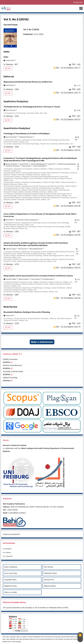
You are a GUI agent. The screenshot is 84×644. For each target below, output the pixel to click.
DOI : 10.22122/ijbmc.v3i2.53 (68, 268)
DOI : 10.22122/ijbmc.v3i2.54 (68, 298)
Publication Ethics (50, 573)
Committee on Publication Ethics (50, 608)
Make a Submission (42, 342)
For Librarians (8, 556)
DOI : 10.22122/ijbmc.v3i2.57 (68, 120)
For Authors (7, 553)
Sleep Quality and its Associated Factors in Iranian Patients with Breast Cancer (38, 276)
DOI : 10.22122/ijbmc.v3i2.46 (68, 206)
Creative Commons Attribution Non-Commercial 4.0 (38, 637)
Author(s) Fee (49, 580)
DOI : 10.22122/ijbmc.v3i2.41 (68, 150)
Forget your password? (11, 534)
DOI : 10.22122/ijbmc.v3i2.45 (68, 235)
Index (6, 57)
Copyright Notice (10, 580)
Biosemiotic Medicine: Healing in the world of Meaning (27, 312)
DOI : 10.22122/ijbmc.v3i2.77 (68, 68)
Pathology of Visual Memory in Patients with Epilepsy (27, 134)
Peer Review (48, 567)
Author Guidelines (11, 567)
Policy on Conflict (10, 592)
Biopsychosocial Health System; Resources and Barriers (28, 82)
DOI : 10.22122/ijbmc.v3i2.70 (68, 327)
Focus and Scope (11, 573)
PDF (9, 68)
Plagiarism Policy (10, 586)
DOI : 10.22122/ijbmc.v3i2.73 (68, 93)
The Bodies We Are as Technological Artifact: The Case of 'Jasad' (32, 107)
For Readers (7, 549)
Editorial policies (50, 586)
